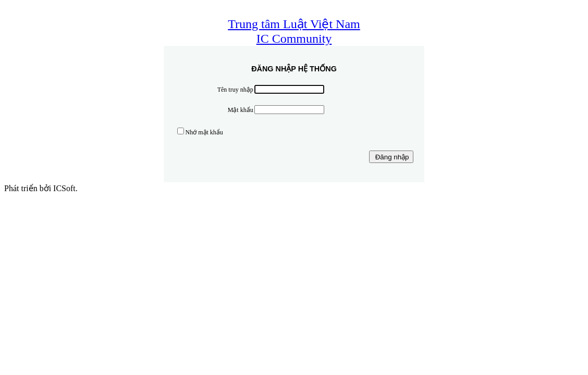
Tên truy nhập (235, 90)
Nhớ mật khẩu (204, 132)
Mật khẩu (241, 110)
